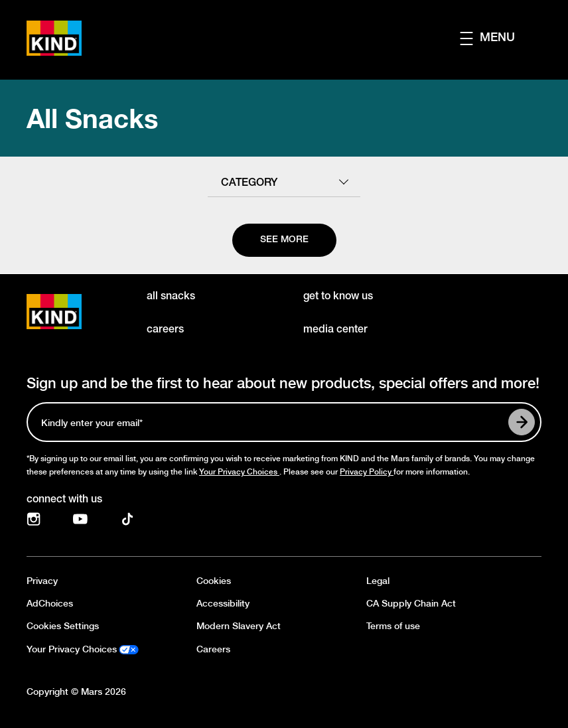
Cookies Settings (63, 626)
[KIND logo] (73, 312)
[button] (501, 38)
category (249, 183)
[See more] (284, 240)
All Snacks (92, 118)
